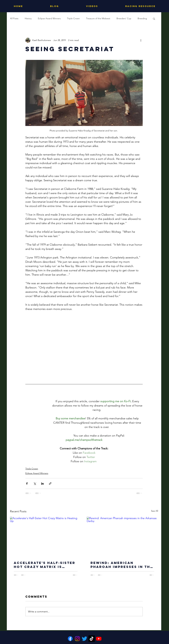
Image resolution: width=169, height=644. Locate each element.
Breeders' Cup (124, 18)
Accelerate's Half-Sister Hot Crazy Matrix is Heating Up (45, 565)
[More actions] (141, 40)
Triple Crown (73, 18)
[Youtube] (99, 639)
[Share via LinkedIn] (42, 483)
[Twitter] (84, 639)
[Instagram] (77, 639)
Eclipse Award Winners (49, 18)
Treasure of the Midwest (98, 18)
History (28, 18)
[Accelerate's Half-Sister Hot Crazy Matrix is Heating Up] (46, 537)
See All (155, 511)
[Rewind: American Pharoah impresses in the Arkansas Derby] (122, 537)
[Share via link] (50, 483)
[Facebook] (70, 639)
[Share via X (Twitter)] (35, 483)
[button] (154, 19)
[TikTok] (92, 639)
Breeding (142, 18)
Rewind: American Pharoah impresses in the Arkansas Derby (122, 565)
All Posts (14, 18)
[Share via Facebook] (27, 483)
